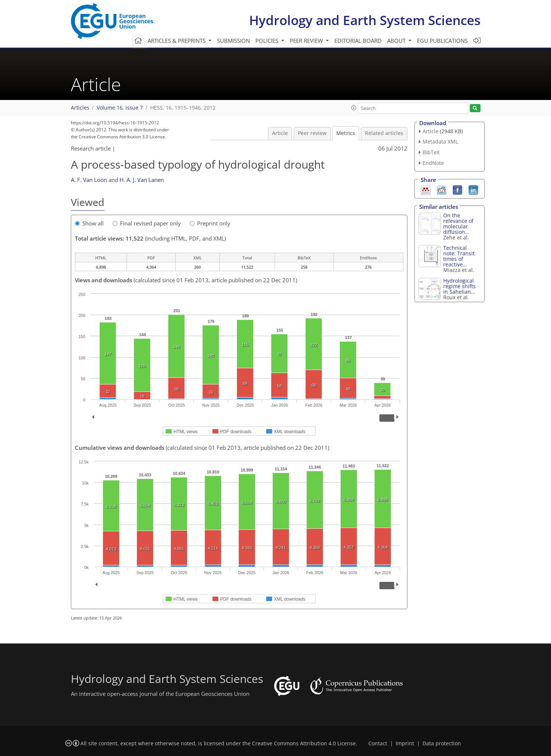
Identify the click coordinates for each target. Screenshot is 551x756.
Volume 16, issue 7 (120, 108)
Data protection (442, 743)
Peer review (312, 133)
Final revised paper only (147, 223)
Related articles (384, 133)
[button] (354, 108)
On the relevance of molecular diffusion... (458, 224)
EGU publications (442, 41)
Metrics (346, 133)
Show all (89, 223)
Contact (378, 743)
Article (280, 133)
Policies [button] (268, 41)
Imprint (405, 743)
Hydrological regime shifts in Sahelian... (459, 286)
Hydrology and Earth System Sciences (365, 20)
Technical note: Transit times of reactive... (459, 256)
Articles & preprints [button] (177, 41)
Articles (80, 108)
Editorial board (358, 41)
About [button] (397, 41)
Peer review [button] (307, 41)
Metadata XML (440, 141)
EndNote (433, 163)
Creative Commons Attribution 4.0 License (304, 743)
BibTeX (431, 152)
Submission (233, 41)
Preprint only (210, 223)
